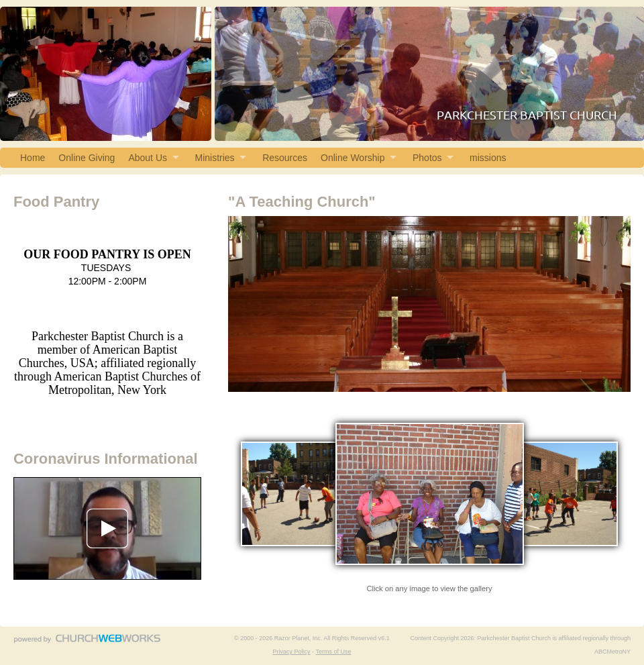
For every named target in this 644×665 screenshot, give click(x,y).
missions (488, 158)
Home (33, 158)
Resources (285, 158)
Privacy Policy (292, 652)
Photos (427, 158)
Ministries (215, 158)
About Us (148, 158)
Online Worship (353, 158)
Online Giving (87, 158)
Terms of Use (333, 652)
